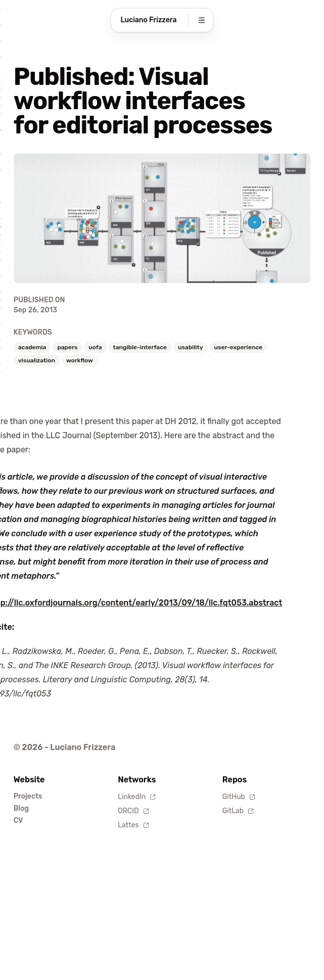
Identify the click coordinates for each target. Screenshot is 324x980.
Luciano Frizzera (149, 20)
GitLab (238, 811)
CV (18, 821)
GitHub (239, 797)
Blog (21, 808)
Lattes (133, 825)
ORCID (133, 811)
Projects (28, 796)
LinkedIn (137, 797)
